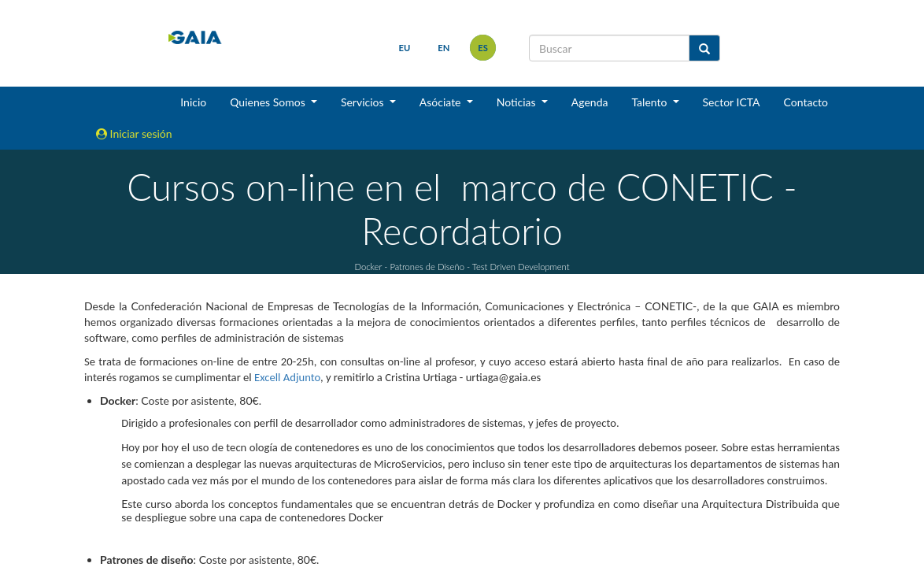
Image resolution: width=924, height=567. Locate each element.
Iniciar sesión (134, 133)
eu (405, 48)
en (444, 48)
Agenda (590, 102)
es (483, 48)
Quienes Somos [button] (269, 102)
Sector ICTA (732, 102)
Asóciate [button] (442, 102)
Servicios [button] (364, 102)
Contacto (806, 102)
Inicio (193, 102)
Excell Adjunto (287, 377)
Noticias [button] (518, 102)
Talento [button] (650, 102)
